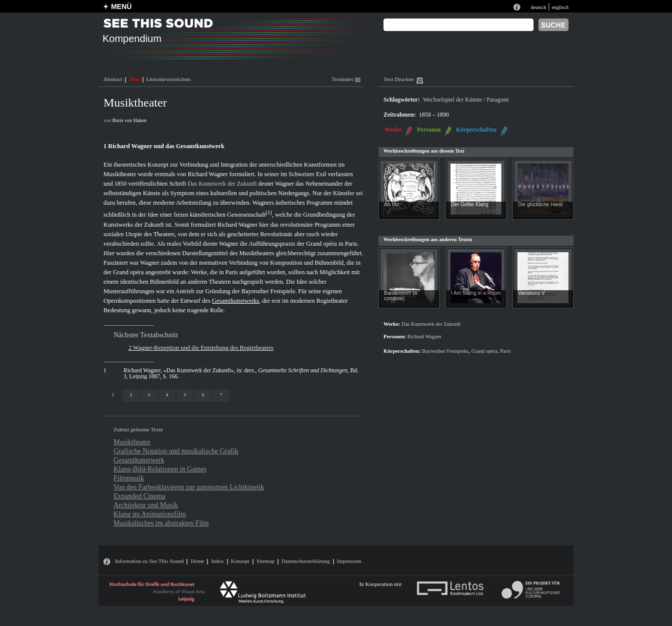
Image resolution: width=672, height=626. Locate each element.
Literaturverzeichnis (169, 79)
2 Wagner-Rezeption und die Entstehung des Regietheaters (201, 348)
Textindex (346, 79)
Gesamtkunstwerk (139, 460)
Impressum (349, 561)
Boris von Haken (129, 120)
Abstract (113, 79)
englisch (560, 7)
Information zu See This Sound (149, 561)
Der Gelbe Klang (470, 204)
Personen (429, 130)
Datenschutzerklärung (306, 561)
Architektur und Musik (146, 505)
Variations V (531, 293)
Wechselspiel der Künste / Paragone (466, 100)
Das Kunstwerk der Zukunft (222, 184)
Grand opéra (321, 244)
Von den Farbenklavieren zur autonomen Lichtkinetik (189, 487)
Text (134, 79)
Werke (393, 130)
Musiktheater (132, 442)
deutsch (538, 7)
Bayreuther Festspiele (268, 291)
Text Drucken (398, 79)
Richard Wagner (207, 174)
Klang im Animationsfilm (150, 514)
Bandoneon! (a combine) (400, 296)
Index (217, 561)
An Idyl (392, 204)
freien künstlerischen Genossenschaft (220, 215)
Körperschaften (476, 130)
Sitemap (265, 561)
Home (197, 561)
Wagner (284, 184)
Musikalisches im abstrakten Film (161, 523)
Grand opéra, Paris (491, 351)
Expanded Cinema (139, 496)
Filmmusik (129, 478)
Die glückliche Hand (540, 204)
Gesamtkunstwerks (235, 301)
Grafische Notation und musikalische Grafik (176, 451)
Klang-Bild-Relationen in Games (160, 469)
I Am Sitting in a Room (476, 293)
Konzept (240, 561)
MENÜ (121, 7)
